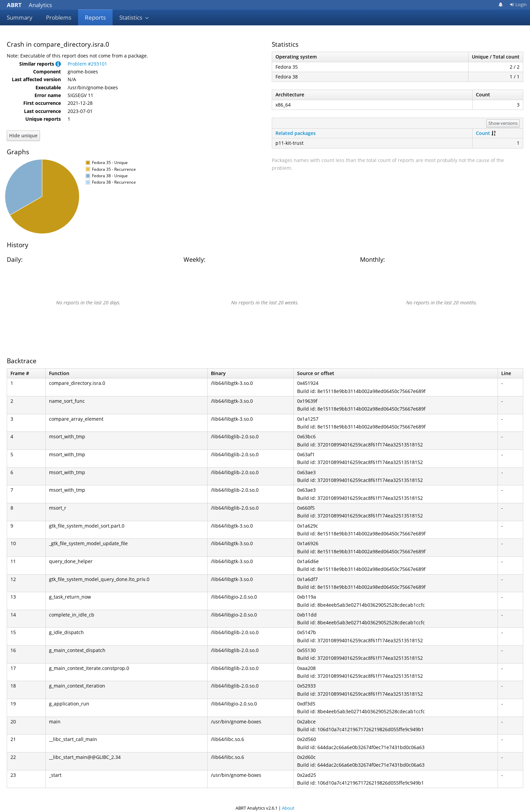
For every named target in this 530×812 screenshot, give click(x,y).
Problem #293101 (87, 64)
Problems (59, 17)
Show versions (503, 123)
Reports (95, 17)
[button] (58, 64)
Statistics (134, 17)
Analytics (29, 5)
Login (518, 4)
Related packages (296, 133)
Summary (20, 17)
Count (483, 133)
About (288, 808)
